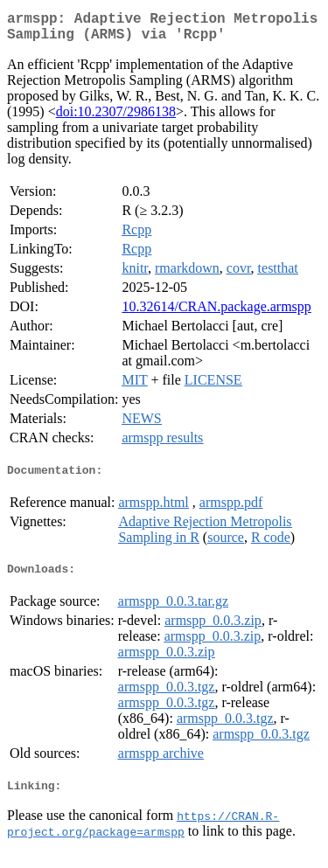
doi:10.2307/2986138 (116, 118)
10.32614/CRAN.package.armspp (216, 313)
